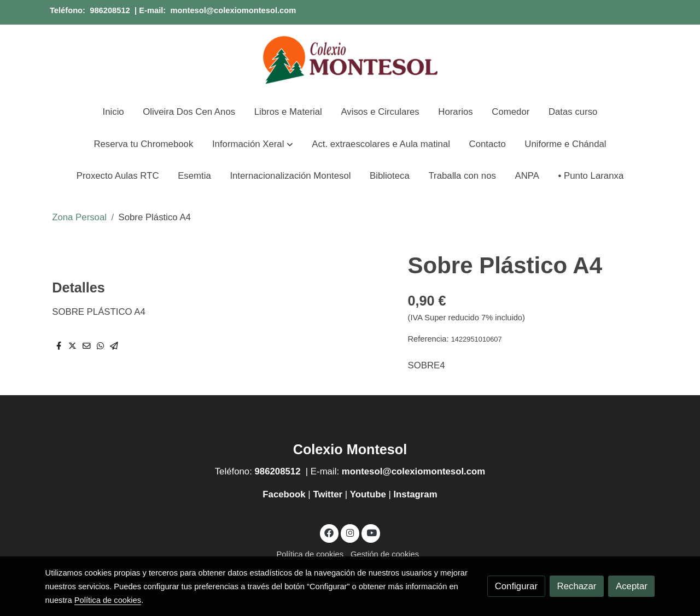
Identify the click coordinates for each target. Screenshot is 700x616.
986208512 (110, 10)
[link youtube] (371, 532)
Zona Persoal (79, 217)
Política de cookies (310, 554)
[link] (350, 60)
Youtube (368, 494)
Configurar (516, 586)
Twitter (328, 494)
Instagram (415, 494)
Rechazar (577, 586)
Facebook (285, 494)
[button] (252, 144)
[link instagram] (350, 532)
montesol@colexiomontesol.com (233, 10)
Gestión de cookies (385, 554)
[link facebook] (329, 532)
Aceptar (632, 586)
